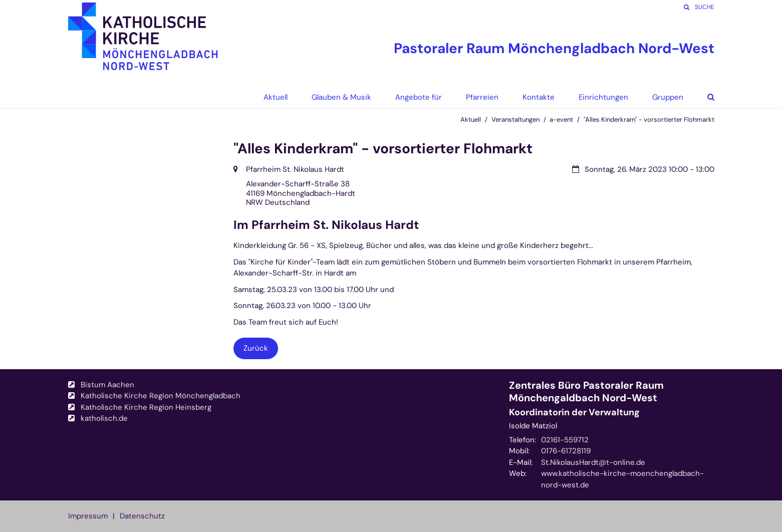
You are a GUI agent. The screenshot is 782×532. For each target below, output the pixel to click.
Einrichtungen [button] (603, 97)
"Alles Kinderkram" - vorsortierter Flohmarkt (649, 119)
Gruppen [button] (668, 97)
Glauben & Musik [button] (341, 97)
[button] (703, 97)
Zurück (256, 348)
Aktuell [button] (276, 97)
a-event (561, 119)
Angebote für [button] (419, 97)
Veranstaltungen (515, 119)
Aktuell (471, 119)
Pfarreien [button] (482, 97)
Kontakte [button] (539, 97)
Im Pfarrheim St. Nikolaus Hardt (326, 225)
